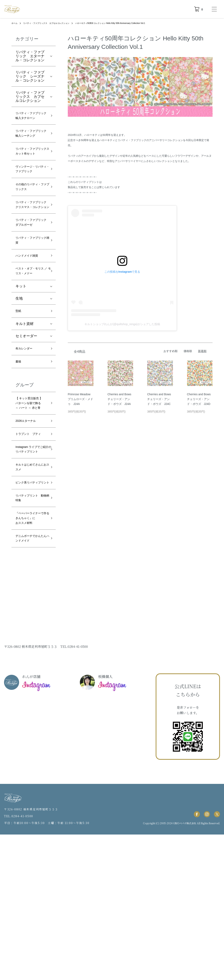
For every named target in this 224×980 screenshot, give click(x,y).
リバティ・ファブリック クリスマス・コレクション (30, 253)
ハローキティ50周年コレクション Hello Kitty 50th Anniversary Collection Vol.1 (128, 23)
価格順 (188, 351)
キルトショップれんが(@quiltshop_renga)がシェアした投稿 (122, 324)
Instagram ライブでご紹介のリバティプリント (31, 558)
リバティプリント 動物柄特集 (32, 623)
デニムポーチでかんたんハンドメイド (30, 679)
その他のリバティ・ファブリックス (30, 227)
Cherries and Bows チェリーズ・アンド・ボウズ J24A (119, 399)
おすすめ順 (171, 351)
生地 (19, 374)
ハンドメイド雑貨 (30, 321)
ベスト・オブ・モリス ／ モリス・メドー (31, 342)
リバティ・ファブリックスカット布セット (30, 173)
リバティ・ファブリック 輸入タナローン (30, 120)
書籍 (19, 440)
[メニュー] (214, 9)
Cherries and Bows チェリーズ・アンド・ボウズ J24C (159, 399)
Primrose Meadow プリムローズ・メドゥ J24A (80, 399)
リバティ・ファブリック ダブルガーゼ (30, 280)
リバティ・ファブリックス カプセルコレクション (52, 23)
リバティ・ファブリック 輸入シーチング (30, 147)
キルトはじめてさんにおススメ (30, 582)
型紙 (19, 387)
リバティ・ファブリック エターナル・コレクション (30, 56)
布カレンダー (26, 426)
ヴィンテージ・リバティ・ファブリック (30, 200)
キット (21, 361)
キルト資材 (25, 400)
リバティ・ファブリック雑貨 (30, 304)
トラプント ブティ (30, 535)
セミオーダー (26, 412)
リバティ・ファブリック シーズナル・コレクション (30, 76)
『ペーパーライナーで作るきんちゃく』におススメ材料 (30, 650)
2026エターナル (29, 517)
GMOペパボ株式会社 (185, 969)
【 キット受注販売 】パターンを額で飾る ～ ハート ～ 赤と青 (31, 491)
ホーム (15, 23)
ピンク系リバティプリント (30, 603)
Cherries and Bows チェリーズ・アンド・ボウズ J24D (199, 399)
